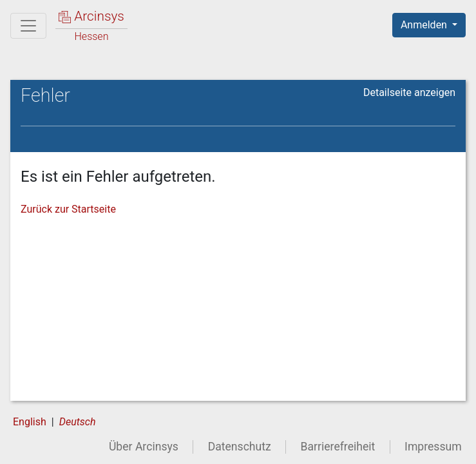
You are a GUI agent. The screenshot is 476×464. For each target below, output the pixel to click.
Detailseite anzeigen (409, 92)
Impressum (433, 447)
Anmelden (425, 25)
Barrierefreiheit (338, 447)
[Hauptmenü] (28, 26)
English (30, 422)
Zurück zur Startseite (68, 209)
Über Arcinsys (144, 447)
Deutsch (78, 422)
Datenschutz (240, 447)
